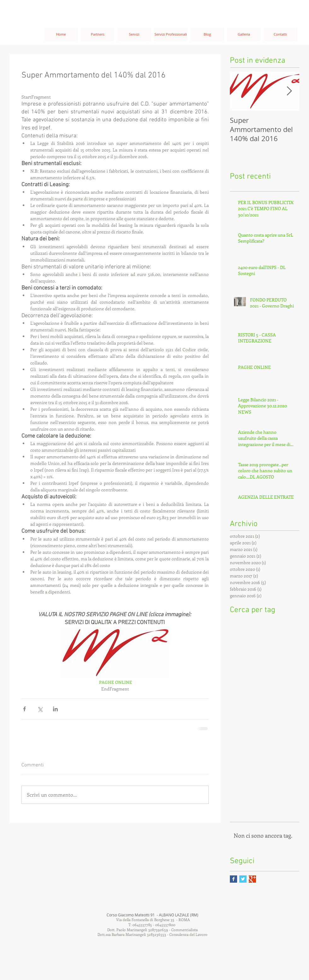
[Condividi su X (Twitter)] (40, 709)
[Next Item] (289, 91)
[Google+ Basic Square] (252, 879)
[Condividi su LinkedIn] (55, 709)
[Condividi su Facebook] (24, 709)
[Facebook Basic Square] (233, 879)
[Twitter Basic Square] (243, 879)
